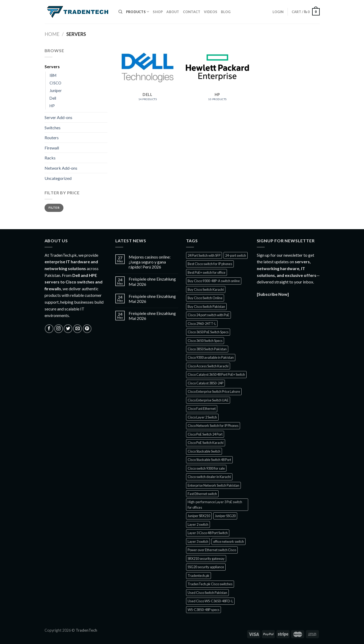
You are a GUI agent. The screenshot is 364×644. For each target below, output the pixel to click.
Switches (53, 128)
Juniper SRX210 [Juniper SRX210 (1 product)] (199, 516)
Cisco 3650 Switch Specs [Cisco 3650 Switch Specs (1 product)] (205, 341)
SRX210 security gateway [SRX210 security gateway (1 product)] (206, 559)
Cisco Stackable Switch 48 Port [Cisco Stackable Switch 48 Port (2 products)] (209, 460)
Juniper (56, 91)
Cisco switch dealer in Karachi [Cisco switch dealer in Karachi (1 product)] (209, 477)
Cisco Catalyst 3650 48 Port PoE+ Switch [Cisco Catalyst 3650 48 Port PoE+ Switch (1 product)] (216, 374)
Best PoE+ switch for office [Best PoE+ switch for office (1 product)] (207, 272)
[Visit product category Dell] (147, 77)
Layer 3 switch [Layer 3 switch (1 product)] (198, 541)
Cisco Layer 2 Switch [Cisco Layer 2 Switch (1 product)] (202, 417)
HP (52, 106)
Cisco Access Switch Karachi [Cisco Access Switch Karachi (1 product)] (208, 366)
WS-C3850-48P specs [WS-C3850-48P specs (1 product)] (203, 610)
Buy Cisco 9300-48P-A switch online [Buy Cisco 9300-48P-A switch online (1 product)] (214, 281)
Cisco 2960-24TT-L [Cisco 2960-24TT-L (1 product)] (202, 324)
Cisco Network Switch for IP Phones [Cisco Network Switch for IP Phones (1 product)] (213, 426)
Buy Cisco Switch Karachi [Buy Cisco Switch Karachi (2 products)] (206, 289)
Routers (52, 138)
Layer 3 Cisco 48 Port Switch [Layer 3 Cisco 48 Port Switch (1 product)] (208, 533)
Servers (52, 66)
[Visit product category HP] (217, 77)
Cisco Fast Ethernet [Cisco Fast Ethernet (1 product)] (202, 409)
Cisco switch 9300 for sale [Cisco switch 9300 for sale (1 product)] (206, 468)
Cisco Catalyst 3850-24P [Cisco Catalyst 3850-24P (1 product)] (205, 383)
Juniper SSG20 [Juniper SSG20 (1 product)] (225, 516)
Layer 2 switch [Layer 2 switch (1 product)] (198, 524)
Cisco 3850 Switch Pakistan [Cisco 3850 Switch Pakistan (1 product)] (207, 349)
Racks (50, 158)
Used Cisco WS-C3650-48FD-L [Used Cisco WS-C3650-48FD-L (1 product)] (210, 601)
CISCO (55, 83)
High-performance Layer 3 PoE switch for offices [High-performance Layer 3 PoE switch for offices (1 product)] (215, 505)
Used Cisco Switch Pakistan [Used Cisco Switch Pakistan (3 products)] (207, 593)
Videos (211, 12)
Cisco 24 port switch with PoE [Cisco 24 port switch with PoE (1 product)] (208, 315)
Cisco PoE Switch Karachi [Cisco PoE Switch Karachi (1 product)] (206, 443)
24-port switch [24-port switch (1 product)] (236, 255)
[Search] (120, 12)
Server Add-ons (58, 117)
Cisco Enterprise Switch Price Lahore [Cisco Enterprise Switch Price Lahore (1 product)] (214, 391)
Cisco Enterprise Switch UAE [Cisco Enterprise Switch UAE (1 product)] (208, 400)
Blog (226, 12)
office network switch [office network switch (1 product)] (229, 541)
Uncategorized (58, 178)
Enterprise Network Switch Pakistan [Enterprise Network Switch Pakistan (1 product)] (213, 485)
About (173, 12)
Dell (53, 98)
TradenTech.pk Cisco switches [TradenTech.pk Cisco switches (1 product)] (210, 584)
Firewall (52, 148)
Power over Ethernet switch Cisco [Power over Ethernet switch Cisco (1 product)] (212, 550)
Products (138, 12)
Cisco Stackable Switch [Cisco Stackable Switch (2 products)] (204, 451)
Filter (54, 208)
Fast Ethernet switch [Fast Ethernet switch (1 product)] (202, 494)
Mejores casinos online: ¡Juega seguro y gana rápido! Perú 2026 (150, 262)
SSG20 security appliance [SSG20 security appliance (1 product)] (206, 567)
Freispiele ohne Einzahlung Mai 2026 (152, 281)
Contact (192, 12)
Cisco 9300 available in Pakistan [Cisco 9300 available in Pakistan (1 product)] (211, 357)
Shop (158, 12)
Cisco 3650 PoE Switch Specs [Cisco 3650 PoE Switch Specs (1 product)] (208, 332)
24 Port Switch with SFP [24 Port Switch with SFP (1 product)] (204, 255)
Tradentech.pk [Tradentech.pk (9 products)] (199, 576)
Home (52, 34)
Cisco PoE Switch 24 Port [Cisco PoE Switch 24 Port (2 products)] (205, 434)
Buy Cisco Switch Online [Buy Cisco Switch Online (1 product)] (205, 298)
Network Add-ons (61, 168)
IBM (53, 75)
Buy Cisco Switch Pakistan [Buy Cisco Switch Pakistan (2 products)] (206, 307)
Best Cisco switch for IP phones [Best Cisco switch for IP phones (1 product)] (210, 264)
